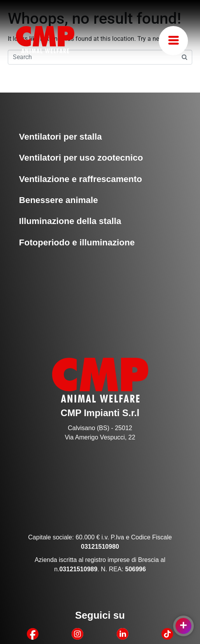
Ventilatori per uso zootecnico (81, 158)
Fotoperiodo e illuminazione (77, 242)
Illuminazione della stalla (70, 221)
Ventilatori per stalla (61, 137)
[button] (173, 41)
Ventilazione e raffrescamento (81, 179)
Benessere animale (59, 200)
